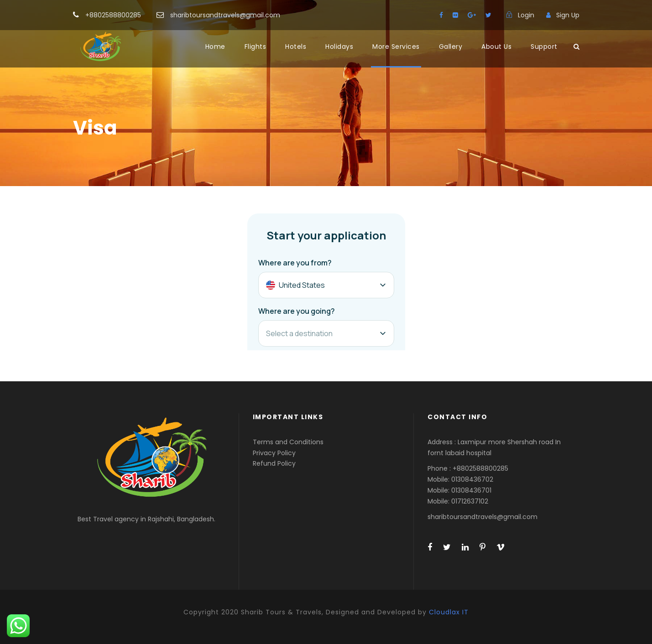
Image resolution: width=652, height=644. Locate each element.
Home (215, 47)
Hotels (296, 47)
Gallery (451, 47)
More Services (396, 47)
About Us (496, 47)
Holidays (339, 47)
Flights (256, 47)
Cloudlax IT (449, 612)
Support (544, 47)
